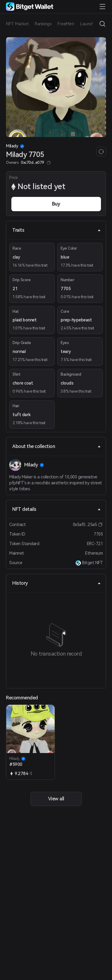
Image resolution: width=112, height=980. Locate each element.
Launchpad (90, 24)
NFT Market (17, 24)
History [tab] (57, 583)
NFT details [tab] (57, 509)
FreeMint (66, 24)
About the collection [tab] (57, 446)
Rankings (43, 24)
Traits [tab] (57, 230)
